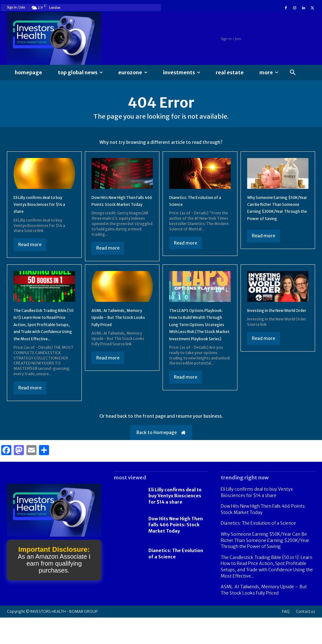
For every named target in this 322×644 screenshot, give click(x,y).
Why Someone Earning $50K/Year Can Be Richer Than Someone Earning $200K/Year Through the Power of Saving (278, 216)
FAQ (286, 638)
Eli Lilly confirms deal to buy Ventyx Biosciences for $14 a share (41, 209)
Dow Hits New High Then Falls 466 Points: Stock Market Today (120, 209)
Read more (30, 250)
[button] (293, 73)
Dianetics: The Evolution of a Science (258, 550)
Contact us (305, 638)
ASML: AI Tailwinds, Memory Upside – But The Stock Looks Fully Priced (117, 333)
